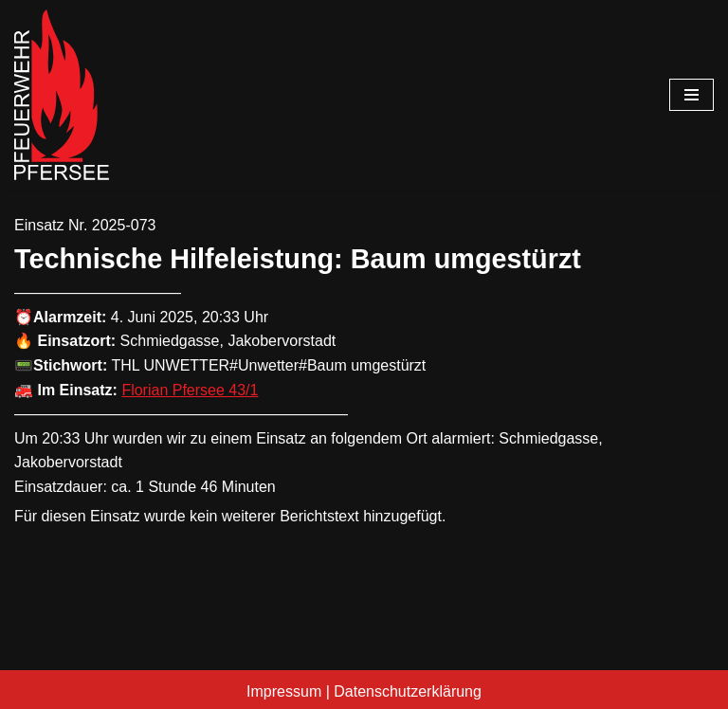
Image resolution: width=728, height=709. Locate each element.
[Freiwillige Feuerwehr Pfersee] (62, 95)
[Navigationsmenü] (692, 95)
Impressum (284, 691)
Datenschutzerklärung (408, 691)
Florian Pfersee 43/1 (190, 390)
